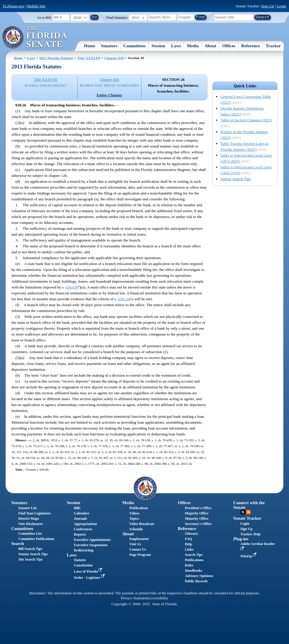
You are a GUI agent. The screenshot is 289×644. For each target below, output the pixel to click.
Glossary (192, 534)
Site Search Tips (30, 559)
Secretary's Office (198, 524)
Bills (77, 508)
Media (193, 46)
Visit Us (135, 544)
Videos (134, 513)
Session (158, 46)
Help (189, 544)
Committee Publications (36, 539)
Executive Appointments (92, 540)
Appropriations (85, 524)
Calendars (82, 513)
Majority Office (197, 513)
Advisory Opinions (199, 576)
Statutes (80, 560)
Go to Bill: (45, 18)
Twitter (243, 512)
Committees (135, 46)
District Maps (29, 519)
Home (90, 46)
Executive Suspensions (91, 545)
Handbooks (194, 571)
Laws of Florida (88, 571)
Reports (80, 534)
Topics (134, 519)
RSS (248, 512)
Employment (139, 539)
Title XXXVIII (89, 58)
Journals (80, 519)
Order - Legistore (90, 578)
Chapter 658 (114, 58)
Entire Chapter (110, 95)
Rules (189, 565)
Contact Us (138, 549)
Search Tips (194, 555)
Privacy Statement (134, 598)
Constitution (83, 565)
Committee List (30, 534)
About (211, 46)
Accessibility (158, 598)
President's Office (198, 508)
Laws (176, 46)
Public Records (196, 581)
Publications (139, 508)
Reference (250, 46)
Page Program (140, 555)
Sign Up (268, 6)
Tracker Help (251, 534)
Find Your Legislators (35, 513)
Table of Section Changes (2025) (246, 120)
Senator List (27, 508)
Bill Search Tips (30, 549)
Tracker (273, 46)
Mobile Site (36, 6)
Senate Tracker (247, 518)
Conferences (83, 529)
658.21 (123, 299)
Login (281, 6)
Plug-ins (241, 539)
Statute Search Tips (236, 179)
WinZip (249, 556)
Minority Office (197, 519)
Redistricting (84, 550)
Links (189, 549)
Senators (109, 46)
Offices (229, 46)
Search (17, 544)
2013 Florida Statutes (56, 58)
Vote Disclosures (31, 524)
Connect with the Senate (249, 505)
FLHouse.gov (14, 6)
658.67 (71, 287)
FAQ (188, 539)
